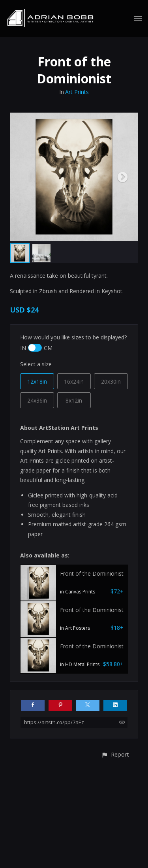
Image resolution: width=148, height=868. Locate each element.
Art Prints (77, 92)
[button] (115, 754)
